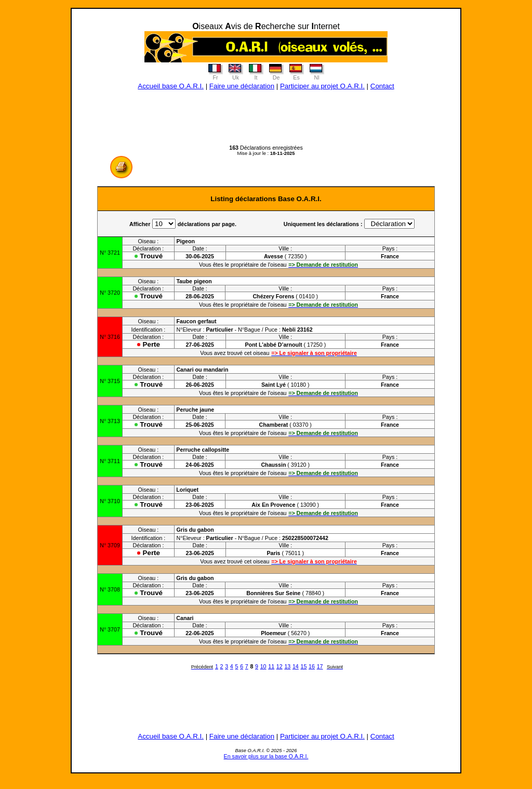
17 (320, 666)
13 (287, 666)
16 (312, 666)
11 (271, 666)
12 (280, 666)
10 (263, 666)
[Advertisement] (266, 121)
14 (296, 666)
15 (304, 666)
